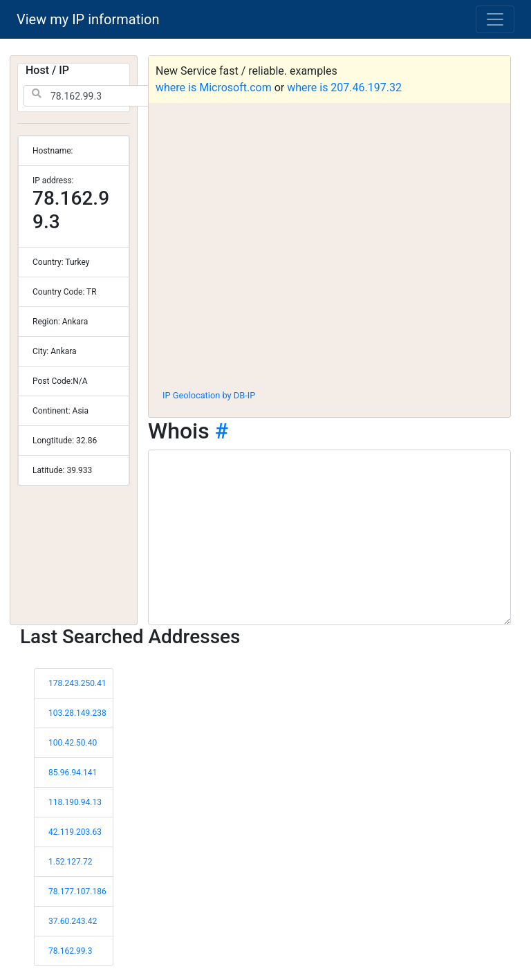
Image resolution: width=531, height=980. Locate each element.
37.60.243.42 (73, 921)
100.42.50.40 (73, 743)
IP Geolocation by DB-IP (209, 395)
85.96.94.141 (73, 773)
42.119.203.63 (75, 832)
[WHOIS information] (329, 537)
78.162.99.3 (70, 951)
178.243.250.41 (77, 683)
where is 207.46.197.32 (344, 87)
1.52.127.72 (70, 862)
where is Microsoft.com (214, 87)
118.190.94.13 (75, 802)
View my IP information (88, 19)
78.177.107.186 (77, 891)
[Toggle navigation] (495, 19)
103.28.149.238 (77, 713)
